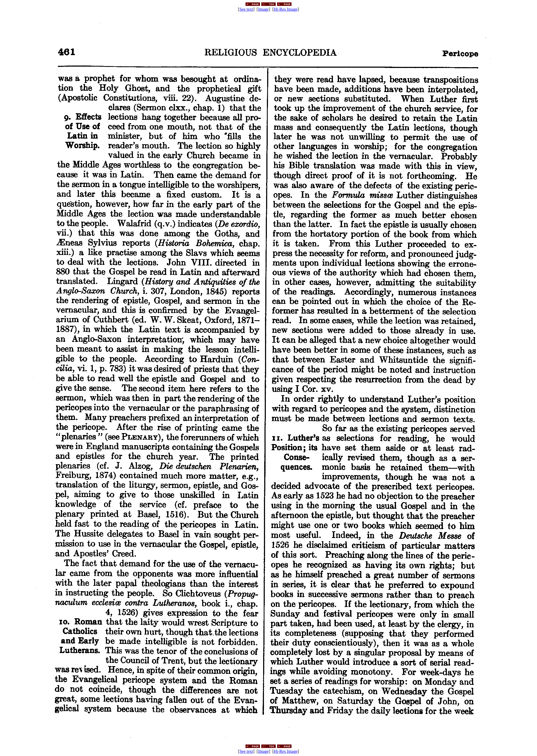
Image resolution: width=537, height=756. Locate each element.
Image (263, 9)
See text (246, 9)
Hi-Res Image (286, 9)
